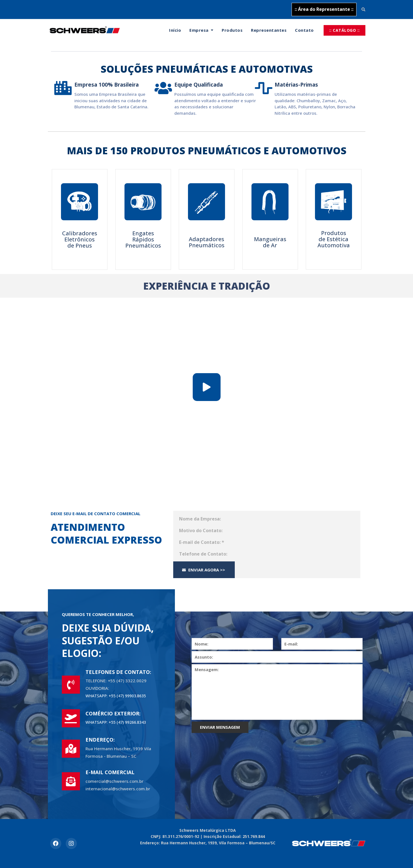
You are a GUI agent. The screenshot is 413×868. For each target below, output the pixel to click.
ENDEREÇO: (100, 740)
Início (175, 30)
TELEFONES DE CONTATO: (118, 672)
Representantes (269, 30)
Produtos (232, 30)
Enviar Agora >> (203, 570)
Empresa (199, 30)
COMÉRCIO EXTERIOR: (113, 713)
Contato (304, 30)
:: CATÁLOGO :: (344, 30)
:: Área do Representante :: (324, 9)
